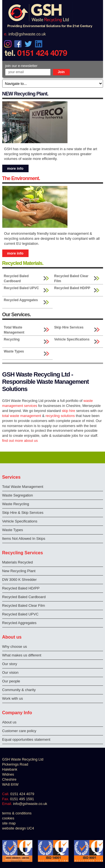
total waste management (22, 416)
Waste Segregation (18, 495)
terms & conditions (17, 813)
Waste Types (14, 351)
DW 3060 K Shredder (20, 580)
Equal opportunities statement (26, 739)
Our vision (11, 672)
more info (15, 168)
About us (9, 722)
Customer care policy (19, 731)
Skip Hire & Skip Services (23, 513)
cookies (8, 818)
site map (9, 823)
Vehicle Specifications (72, 339)
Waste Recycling (16, 504)
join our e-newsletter (21, 66)
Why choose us (15, 647)
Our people (11, 681)
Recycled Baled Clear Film (71, 279)
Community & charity (19, 690)
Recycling (12, 339)
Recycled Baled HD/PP (72, 288)
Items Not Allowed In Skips (24, 539)
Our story (10, 664)
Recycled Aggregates (21, 300)
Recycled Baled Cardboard (16, 279)
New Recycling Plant (19, 571)
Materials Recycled (18, 562)
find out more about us (20, 441)
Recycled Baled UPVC (21, 288)
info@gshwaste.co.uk (27, 34)
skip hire (69, 411)
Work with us (13, 698)
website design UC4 (18, 828)
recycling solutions (60, 416)
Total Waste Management (14, 330)
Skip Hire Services (69, 327)
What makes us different (22, 655)
